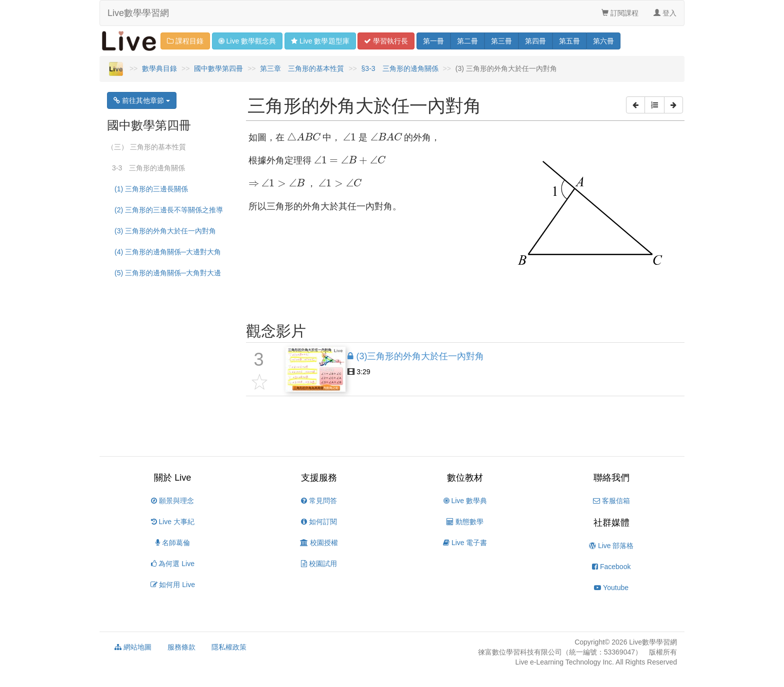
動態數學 (465, 522)
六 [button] (603, 41)
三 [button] (501, 41)
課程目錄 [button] (185, 41)
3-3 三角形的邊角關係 (148, 168)
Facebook (611, 567)
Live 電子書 (465, 543)
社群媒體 (611, 523)
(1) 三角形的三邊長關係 (151, 189)
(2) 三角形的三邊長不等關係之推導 (169, 210)
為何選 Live (173, 564)
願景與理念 (172, 501)
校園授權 (319, 543)
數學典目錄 (159, 68)
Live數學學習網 (138, 13)
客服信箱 (611, 501)
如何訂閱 (319, 522)
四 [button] (535, 41)
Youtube (611, 588)
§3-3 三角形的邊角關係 (400, 68)
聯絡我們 (611, 478)
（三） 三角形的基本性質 (146, 147)
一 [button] (433, 41)
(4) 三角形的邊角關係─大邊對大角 (168, 252)
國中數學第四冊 (218, 68)
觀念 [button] (247, 41)
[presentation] (304, 137)
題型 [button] (320, 41)
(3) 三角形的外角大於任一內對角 (165, 231)
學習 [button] (386, 41)
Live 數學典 (465, 501)
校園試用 (319, 564)
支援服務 (319, 478)
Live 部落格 (611, 546)
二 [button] (467, 41)
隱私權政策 (229, 647)
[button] (635, 105)
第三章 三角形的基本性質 (302, 68)
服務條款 (181, 647)
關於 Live (172, 478)
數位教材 (465, 478)
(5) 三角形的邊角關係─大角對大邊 (168, 273)
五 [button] (569, 41)
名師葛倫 (173, 543)
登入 (665, 13)
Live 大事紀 (173, 522)
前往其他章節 (142, 100)
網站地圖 (133, 647)
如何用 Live (173, 585)
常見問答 (319, 501)
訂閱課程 (620, 13)
